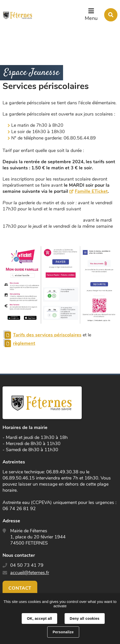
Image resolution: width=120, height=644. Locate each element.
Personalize (63, 632)
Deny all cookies (85, 618)
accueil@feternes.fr (30, 573)
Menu (91, 18)
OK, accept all (39, 618)
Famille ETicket (91, 191)
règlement (24, 343)
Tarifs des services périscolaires (47, 335)
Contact (20, 588)
